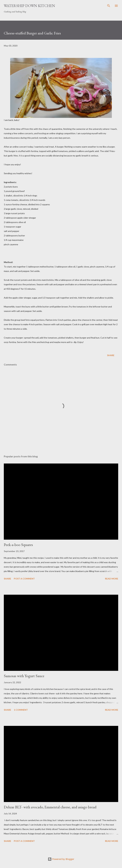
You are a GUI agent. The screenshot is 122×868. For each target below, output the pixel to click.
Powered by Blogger (61, 859)
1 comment (21, 710)
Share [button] (111, 355)
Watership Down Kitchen (29, 6)
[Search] (109, 6)
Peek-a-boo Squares (18, 545)
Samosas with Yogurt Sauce (24, 676)
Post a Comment (24, 579)
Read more (112, 579)
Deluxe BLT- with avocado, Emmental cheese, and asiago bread (50, 807)
